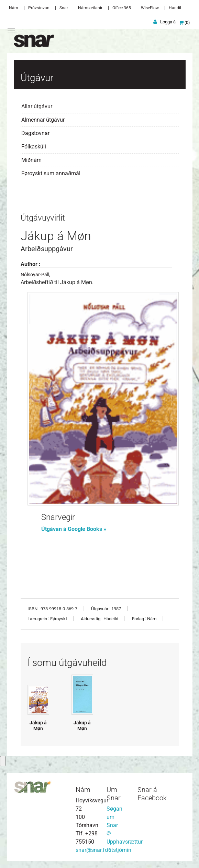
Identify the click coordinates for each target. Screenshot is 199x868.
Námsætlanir (90, 8)
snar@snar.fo (92, 850)
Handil (175, 8)
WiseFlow (150, 8)
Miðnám (31, 160)
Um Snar (114, 794)
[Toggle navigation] (11, 31)
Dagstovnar (35, 133)
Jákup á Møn (38, 726)
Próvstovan (39, 8)
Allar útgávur (37, 106)
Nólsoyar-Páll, (35, 275)
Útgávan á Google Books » (74, 529)
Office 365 (122, 8)
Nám (14, 8)
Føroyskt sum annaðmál (51, 173)
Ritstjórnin (119, 850)
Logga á (168, 22)
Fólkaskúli (34, 147)
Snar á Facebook (152, 794)
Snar (64, 8)
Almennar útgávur (43, 120)
